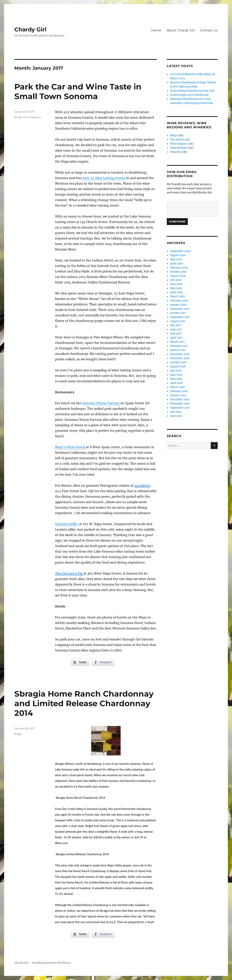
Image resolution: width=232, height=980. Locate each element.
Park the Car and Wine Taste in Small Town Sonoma (78, 91)
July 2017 (176, 325)
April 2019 (177, 264)
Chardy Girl (30, 29)
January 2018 (178, 305)
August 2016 (178, 367)
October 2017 (178, 313)
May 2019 (176, 259)
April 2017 (176, 338)
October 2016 (178, 362)
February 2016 (179, 391)
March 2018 (177, 296)
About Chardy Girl (181, 30)
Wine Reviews (179, 148)
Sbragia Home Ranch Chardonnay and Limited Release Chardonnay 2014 (84, 703)
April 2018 (176, 292)
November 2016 (180, 358)
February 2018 (179, 301)
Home (156, 30)
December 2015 (180, 399)
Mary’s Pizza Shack (70, 447)
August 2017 (178, 321)
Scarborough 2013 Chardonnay (189, 95)
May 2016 (176, 379)
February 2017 (179, 346)
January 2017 (178, 350)
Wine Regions (32, 117)
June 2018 (176, 284)
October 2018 (178, 272)
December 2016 (180, 354)
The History (178, 140)
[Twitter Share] (80, 662)
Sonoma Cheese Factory (101, 403)
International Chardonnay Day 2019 (192, 91)
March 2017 (177, 342)
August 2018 (178, 276)
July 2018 (176, 280)
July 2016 (176, 371)
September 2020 (180, 251)
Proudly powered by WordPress (51, 963)
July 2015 (176, 412)
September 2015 (180, 408)
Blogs (18, 117)
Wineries (176, 152)
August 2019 (178, 255)
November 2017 (180, 309)
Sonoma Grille (66, 524)
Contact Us (209, 30)
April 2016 (177, 383)
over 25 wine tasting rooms (104, 178)
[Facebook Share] (103, 662)
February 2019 (179, 268)
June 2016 (176, 375)
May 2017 (176, 334)
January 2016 (178, 395)
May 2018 (176, 288)
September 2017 (180, 317)
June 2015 (176, 416)
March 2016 (178, 387)
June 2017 (176, 329)
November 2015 (180, 404)
